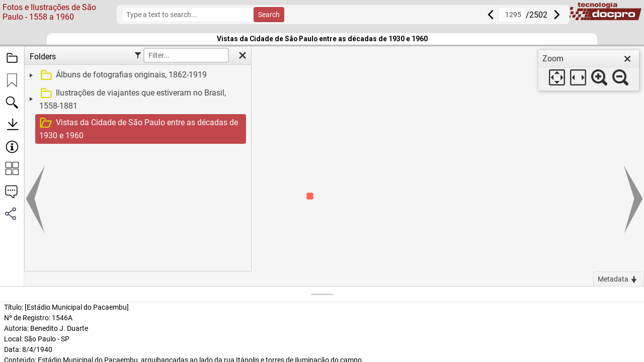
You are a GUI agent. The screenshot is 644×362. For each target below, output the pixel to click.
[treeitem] (137, 75)
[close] (627, 59)
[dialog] (589, 70)
